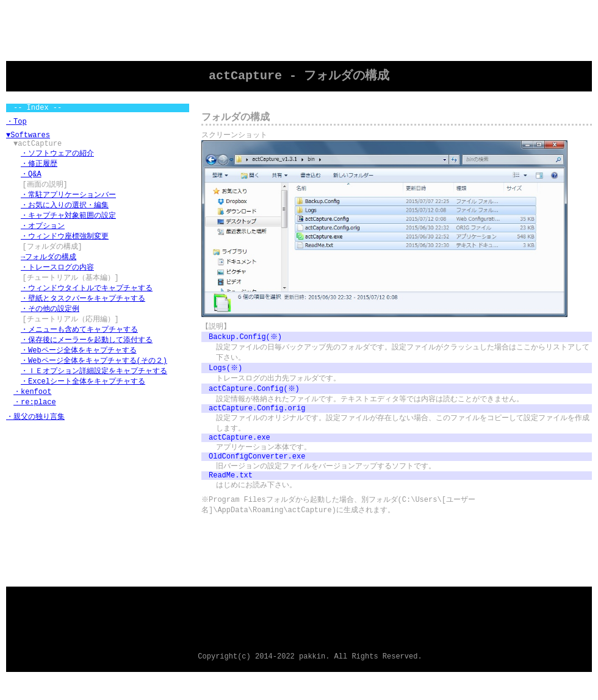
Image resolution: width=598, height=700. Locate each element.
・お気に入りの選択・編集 (65, 214)
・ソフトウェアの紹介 (57, 159)
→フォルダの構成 (49, 269)
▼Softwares (28, 139)
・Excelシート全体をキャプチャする (83, 401)
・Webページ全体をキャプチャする (79, 368)
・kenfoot (32, 412)
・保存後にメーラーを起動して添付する (87, 357)
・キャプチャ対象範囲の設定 (68, 225)
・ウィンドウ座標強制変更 (65, 247)
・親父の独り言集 (35, 438)
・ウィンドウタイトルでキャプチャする (87, 302)
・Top (16, 123)
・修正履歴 (39, 170)
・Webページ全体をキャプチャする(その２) (94, 379)
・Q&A (31, 181)
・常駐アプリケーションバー (68, 203)
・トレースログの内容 (57, 280)
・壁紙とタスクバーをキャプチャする (83, 313)
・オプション (43, 236)
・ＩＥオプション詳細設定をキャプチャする (94, 390)
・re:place (35, 423)
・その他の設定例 (50, 324)
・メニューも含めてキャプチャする (79, 346)
